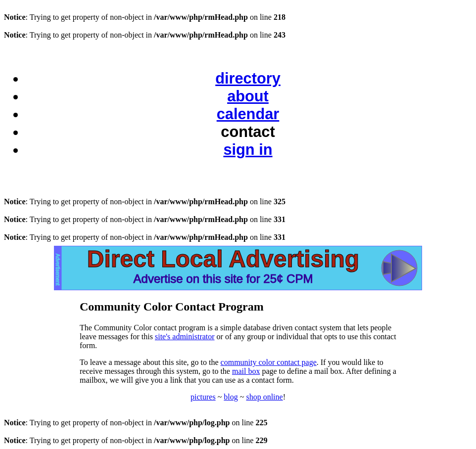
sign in (248, 150)
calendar (248, 114)
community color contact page (269, 362)
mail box (246, 371)
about (248, 96)
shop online (264, 397)
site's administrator (185, 337)
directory (248, 78)
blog (231, 397)
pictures (203, 397)
